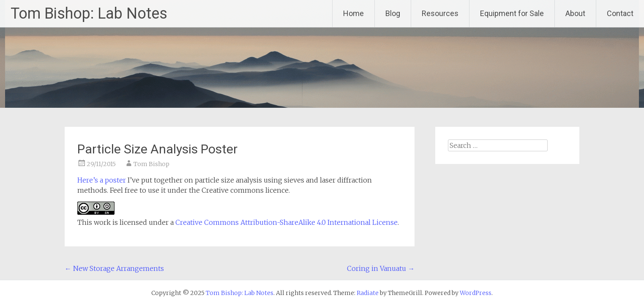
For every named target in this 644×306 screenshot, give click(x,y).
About (575, 13)
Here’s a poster (102, 180)
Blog (393, 13)
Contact (620, 13)
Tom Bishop (151, 164)
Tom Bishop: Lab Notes (89, 14)
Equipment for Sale (512, 13)
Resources (440, 13)
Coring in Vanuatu (381, 268)
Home (353, 13)
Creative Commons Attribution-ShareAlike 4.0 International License (287, 222)
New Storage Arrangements (114, 268)
